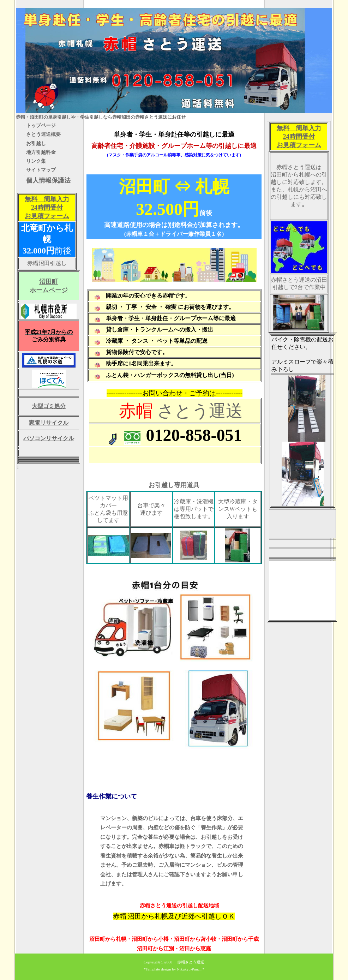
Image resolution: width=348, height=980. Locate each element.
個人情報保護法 (48, 180)
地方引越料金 (41, 152)
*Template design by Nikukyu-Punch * (174, 969)
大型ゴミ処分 (49, 406)
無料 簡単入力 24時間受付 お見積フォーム (47, 208)
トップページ (41, 125)
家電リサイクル (49, 423)
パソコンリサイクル (49, 438)
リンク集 (36, 161)
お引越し (36, 143)
